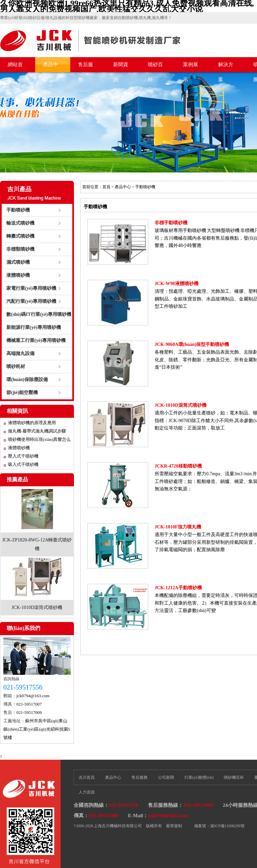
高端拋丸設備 (20, 353)
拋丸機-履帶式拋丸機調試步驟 (37, 431)
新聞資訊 (121, 67)
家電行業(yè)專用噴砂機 (31, 288)
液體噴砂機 (18, 275)
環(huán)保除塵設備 (27, 380)
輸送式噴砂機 (20, 223)
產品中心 (50, 67)
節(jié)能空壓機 (22, 393)
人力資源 (87, 792)
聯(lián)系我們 (23, 628)
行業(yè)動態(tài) (199, 777)
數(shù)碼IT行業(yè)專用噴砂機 (39, 314)
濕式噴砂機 (18, 262)
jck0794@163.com (33, 696)
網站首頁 (15, 67)
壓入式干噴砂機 (23, 456)
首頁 (106, 187)
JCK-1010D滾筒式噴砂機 (37, 607)
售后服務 (85, 67)
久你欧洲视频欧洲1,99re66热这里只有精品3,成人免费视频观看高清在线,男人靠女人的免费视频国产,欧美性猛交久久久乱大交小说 (127, 6)
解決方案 (226, 67)
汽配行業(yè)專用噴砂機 (31, 301)
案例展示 (191, 67)
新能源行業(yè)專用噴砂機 (34, 327)
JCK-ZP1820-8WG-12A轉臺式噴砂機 (37, 544)
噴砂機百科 (234, 777)
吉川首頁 (87, 777)
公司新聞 (166, 777)
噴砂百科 (155, 67)
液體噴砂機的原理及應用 (32, 423)
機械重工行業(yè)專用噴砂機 (36, 340)
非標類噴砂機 (20, 249)
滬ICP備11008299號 (227, 826)
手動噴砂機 (18, 210)
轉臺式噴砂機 (20, 236)
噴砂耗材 (16, 366)
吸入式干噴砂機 (23, 464)
